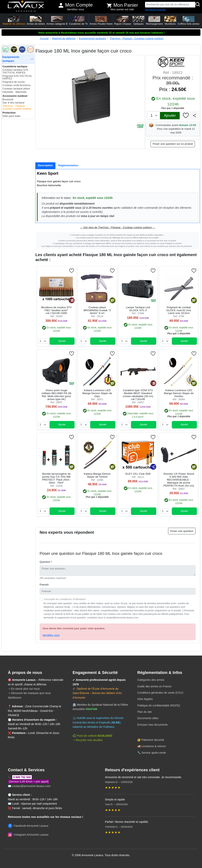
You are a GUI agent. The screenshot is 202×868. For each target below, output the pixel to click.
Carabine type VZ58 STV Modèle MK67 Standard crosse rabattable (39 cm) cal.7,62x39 (138, 395)
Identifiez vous (75, 9)
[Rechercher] (198, 5)
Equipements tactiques (93, 38)
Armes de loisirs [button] (36, 21)
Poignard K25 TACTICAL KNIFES (17, 77)
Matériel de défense (64, 38)
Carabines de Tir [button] (78, 21)
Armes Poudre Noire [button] (101, 21)
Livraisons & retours (154, 746)
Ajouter (170, 115)
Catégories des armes (151, 680)
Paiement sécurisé (153, 740)
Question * (46, 562)
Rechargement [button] (154, 21)
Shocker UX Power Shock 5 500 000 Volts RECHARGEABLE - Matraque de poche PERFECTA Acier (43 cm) (179, 480)
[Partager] (194, 116)
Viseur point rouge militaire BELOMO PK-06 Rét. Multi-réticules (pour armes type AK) (56, 395)
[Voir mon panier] (109, 5)
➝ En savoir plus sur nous (24, 689)
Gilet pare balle (11, 116)
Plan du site (144, 712)
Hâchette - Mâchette (14, 92)
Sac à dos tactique (13, 103)
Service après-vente (154, 753)
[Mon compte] (61, 5)
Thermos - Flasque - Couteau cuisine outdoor (137, 38)
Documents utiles (148, 718)
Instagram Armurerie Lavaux (28, 835)
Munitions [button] (170, 21)
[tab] (45, 166)
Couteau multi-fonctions (16, 85)
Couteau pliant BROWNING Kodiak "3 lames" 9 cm (97, 310)
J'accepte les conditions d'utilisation (65, 599)
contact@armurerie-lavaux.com (31, 786)
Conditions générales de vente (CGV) (160, 693)
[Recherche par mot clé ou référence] (170, 5)
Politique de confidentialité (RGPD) (159, 705)
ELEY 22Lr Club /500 (138, 474)
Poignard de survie (14, 82)
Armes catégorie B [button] (57, 21)
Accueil (44, 38)
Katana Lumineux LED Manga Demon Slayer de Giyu (97, 393)
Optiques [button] (138, 21)
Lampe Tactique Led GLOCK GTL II (138, 309)
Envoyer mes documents (152, 725)
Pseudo (44, 585)
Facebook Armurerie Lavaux (28, 826)
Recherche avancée (155, 10)
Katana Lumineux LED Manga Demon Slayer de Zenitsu (179, 393)
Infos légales (145, 699)
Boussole (8, 99)
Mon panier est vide (122, 9)
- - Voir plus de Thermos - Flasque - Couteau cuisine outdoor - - (117, 227)
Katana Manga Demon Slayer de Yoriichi (97, 475)
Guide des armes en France (154, 686)
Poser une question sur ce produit (173, 144)
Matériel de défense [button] (14, 21)
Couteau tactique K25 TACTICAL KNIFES (15, 71)
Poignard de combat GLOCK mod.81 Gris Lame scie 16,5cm (179, 310)
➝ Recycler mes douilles (88, 740)
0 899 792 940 (22, 777)
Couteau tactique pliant (16, 89)
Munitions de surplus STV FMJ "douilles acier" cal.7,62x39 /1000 (57, 310)
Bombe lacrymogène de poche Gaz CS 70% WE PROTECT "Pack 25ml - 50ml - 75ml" (56, 478)
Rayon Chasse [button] (123, 21)
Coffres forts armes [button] (189, 21)
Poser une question (182, 531)
